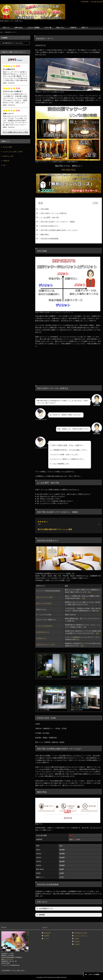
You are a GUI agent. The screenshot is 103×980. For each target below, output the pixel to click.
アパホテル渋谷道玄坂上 (44, 626)
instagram (77, 941)
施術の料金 (45, 234)
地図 (89, 592)
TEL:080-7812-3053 (97, 2)
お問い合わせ (18, 28)
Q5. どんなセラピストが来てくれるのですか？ (53, 503)
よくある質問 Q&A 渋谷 (50, 217)
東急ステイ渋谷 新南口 (44, 603)
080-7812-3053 (9, 959)
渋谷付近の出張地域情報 (49, 239)
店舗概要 (47, 936)
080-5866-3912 (69, 170)
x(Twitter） (77, 944)
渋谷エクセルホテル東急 (44, 597)
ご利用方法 (73, 28)
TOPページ (6, 28)
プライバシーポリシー (81, 936)
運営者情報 (47, 933)
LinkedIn (77, 938)
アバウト (47, 938)
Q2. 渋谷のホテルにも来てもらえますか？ (51, 496)
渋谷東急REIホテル (43, 632)
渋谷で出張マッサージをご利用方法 (54, 213)
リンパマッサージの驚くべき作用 (13, 151)
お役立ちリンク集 (8, 156)
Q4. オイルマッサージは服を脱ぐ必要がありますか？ (55, 501)
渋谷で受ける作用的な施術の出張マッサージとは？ (59, 230)
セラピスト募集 (7, 147)
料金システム (60, 28)
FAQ (4, 165)
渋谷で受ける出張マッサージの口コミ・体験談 (58, 222)
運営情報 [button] (40, 915)
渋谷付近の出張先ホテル (49, 226)
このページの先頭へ (94, 974)
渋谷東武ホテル (41, 638)
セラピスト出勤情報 (34, 28)
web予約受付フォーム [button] (45, 909)
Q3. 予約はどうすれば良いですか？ (49, 499)
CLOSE (95, 203)
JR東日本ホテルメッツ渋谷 (45, 644)
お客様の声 (6, 161)
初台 (80, 894)
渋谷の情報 (45, 209)
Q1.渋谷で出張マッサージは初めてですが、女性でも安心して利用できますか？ (64, 494)
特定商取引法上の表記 (81, 933)
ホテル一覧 (48, 28)
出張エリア (85, 28)
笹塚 (48, 894)
